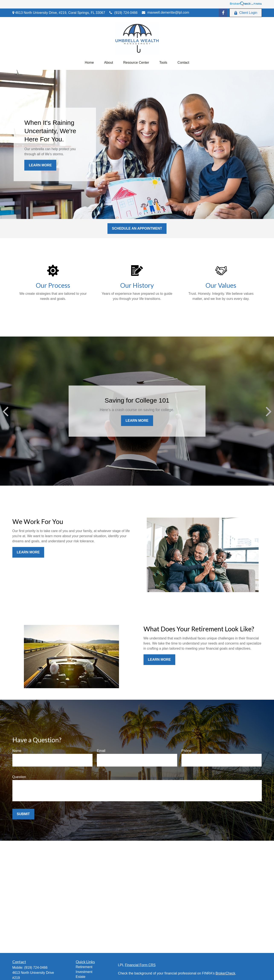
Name (17, 751)
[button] (89, 63)
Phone (186, 751)
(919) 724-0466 (123, 13)
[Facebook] (223, 13)
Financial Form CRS (140, 965)
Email (101, 751)
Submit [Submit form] (23, 814)
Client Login (246, 13)
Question (19, 777)
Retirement (84, 967)
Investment (84, 972)
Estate (80, 977)
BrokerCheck (225, 973)
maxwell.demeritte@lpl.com (165, 12)
